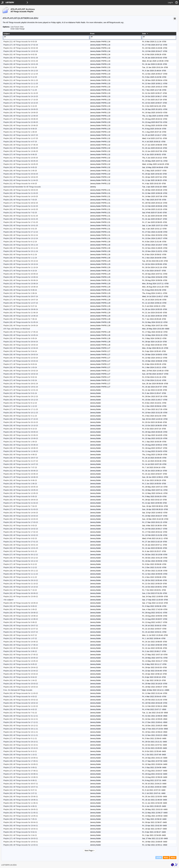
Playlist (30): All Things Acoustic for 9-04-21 (20, 832)
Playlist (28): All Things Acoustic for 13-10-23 (21, 425)
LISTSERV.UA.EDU (9, 865)
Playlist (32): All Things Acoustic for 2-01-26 (20, 67)
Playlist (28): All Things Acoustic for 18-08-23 (21, 448)
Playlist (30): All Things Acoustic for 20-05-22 (21, 658)
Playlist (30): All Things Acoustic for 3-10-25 (20, 106)
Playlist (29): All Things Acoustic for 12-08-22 (21, 619)
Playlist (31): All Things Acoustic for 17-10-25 (21, 100)
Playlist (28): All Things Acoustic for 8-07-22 (20, 635)
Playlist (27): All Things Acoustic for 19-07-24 (21, 300)
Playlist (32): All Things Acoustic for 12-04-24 (21, 348)
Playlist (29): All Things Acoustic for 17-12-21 (21, 722)
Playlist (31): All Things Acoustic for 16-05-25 (21, 164)
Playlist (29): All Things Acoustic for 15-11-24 (21, 251)
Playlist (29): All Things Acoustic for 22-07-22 (21, 629)
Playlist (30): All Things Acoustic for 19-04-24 (21, 345)
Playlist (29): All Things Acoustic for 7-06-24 (20, 319)
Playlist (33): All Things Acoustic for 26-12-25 (21, 71)
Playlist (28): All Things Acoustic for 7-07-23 (20, 467)
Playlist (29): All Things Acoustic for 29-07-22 (21, 626)
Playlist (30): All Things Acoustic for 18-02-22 (21, 703)
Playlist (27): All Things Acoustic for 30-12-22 (21, 555)
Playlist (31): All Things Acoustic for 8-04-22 (20, 677)
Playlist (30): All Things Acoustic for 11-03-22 (21, 693)
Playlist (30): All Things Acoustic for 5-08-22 (20, 622)
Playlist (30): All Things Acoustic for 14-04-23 (21, 513)
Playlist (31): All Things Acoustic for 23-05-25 (21, 158)
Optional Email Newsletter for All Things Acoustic (22, 187)
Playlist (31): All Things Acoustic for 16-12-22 (21, 561)
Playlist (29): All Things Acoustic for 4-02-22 (20, 709)
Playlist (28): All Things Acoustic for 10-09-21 (21, 764)
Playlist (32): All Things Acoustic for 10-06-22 (21, 648)
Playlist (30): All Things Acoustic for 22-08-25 (21, 122)
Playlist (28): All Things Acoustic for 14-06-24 (21, 316)
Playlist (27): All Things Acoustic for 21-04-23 (21, 503)
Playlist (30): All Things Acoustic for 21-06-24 (21, 313)
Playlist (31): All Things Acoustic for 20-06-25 (21, 148)
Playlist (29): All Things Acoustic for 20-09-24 (21, 274)
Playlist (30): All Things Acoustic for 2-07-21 (20, 793)
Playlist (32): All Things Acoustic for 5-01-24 (20, 393)
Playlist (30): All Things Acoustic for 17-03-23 (21, 522)
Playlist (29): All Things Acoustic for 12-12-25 (21, 74)
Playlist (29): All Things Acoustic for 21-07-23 (21, 461)
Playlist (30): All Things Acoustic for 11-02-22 (21, 706)
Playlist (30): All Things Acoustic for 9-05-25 (20, 167)
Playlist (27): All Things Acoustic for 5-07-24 (20, 306)
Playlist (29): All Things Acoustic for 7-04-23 (20, 506)
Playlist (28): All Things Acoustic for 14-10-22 (21, 587)
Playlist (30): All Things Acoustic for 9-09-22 (20, 606)
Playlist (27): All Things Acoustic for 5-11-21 (20, 738)
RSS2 (173, 858)
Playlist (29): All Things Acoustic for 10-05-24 (21, 335)
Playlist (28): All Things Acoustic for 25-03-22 (21, 684)
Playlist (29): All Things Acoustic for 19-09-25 (21, 113)
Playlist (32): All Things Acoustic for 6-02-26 (20, 54)
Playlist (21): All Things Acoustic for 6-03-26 (20, 42)
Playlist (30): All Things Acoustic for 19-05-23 (21, 490)
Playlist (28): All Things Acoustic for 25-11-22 (21, 571)
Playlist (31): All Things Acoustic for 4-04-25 (20, 184)
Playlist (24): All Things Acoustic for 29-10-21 (21, 742)
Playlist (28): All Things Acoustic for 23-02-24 (21, 371)
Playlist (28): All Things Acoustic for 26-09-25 (21, 109)
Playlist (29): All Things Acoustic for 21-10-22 (21, 584)
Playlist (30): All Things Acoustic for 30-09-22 (21, 593)
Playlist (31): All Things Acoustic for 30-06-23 (21, 471)
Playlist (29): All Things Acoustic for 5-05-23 (20, 496)
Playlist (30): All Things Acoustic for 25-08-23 (21, 445)
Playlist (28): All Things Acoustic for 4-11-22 (20, 577)
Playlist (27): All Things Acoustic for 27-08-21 (21, 771)
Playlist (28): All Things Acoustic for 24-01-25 (21, 219)
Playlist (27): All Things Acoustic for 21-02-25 (21, 206)
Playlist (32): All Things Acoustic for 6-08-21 (20, 780)
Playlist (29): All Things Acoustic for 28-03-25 (21, 190)
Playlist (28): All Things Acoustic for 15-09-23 (21, 438)
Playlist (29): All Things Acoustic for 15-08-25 (21, 125)
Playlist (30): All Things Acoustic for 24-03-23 (21, 516)
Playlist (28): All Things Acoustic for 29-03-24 (21, 355)
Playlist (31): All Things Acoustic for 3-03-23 (20, 526)
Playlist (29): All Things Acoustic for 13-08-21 (21, 777)
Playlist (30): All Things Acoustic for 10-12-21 (21, 726)
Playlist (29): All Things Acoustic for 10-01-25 (21, 225)
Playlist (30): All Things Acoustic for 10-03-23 (21, 519)
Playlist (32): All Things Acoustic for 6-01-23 (20, 551)
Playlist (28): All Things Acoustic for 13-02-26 (21, 51)
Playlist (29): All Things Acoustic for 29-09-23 (21, 432)
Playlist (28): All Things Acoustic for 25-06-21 (21, 797)
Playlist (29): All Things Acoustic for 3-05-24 (20, 338)
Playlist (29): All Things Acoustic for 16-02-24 (21, 374)
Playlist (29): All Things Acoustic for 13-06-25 (21, 151)
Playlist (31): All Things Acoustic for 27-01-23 (21, 542)
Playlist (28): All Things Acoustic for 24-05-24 (21, 325)
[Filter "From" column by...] (116, 38)
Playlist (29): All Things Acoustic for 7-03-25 (20, 200)
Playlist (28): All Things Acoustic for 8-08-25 (20, 129)
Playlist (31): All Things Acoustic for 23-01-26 (21, 61)
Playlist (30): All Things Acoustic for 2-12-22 (20, 567)
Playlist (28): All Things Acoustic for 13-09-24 (21, 277)
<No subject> (9, 600)
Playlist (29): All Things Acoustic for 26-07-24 (21, 296)
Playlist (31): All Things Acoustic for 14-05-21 (21, 816)
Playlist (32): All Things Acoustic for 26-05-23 (21, 487)
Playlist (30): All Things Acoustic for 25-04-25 (21, 174)
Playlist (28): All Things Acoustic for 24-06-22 (21, 642)
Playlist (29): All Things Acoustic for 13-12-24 (21, 238)
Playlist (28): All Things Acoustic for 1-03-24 (20, 367)
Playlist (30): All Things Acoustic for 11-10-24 (21, 267)
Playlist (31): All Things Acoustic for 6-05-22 (20, 664)
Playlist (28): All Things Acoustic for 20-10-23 (21, 422)
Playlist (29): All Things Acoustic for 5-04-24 (20, 351)
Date (144, 34)
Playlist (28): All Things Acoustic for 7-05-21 (20, 819)
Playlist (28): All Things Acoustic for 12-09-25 (21, 116)
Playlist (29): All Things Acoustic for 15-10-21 (21, 748)
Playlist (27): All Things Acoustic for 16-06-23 (21, 477)
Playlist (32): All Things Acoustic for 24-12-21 (21, 719)
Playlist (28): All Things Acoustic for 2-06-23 (20, 484)
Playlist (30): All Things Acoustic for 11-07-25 (21, 138)
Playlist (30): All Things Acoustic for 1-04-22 (20, 680)
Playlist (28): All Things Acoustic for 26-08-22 (21, 613)
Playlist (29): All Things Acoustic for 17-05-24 (21, 332)
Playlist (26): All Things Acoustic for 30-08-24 (21, 280)
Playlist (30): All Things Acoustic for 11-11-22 (21, 574)
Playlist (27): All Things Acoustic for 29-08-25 (21, 119)
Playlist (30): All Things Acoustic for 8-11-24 (20, 255)
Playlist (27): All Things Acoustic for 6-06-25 (20, 154)
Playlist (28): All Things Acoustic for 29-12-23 (21, 396)
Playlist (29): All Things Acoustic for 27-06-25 (21, 145)
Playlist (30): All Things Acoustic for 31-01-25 (21, 216)
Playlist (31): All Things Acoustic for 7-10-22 (20, 590)
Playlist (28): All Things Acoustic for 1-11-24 (20, 258)
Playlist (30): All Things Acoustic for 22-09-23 (21, 435)
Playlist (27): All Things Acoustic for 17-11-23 (21, 409)
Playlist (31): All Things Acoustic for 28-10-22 (21, 580)
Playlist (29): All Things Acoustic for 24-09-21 (21, 758)
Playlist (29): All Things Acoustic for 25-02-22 (21, 700)
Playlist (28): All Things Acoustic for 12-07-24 (21, 303)
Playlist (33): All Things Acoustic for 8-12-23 (20, 403)
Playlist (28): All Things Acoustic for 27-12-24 (21, 232)
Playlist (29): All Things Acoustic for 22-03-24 (21, 358)
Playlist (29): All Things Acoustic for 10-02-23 (21, 535)
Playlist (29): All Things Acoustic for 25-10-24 (21, 261)
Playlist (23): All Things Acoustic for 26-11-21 (21, 729)
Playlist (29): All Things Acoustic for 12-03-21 (21, 845)
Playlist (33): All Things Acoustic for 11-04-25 (21, 180)
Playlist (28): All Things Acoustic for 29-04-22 (21, 667)
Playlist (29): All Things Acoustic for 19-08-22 (21, 616)
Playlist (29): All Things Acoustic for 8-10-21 (20, 751)
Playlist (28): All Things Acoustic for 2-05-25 (20, 171)
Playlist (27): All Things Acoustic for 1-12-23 (20, 406)
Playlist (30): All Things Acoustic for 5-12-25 (20, 77)
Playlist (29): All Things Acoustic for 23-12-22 (21, 558)
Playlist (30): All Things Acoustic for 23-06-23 (21, 474)
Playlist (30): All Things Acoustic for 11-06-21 (21, 803)
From (92, 34)
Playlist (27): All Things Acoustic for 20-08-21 (21, 774)
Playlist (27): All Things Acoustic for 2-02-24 (20, 380)
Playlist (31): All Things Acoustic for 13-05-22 (21, 661)
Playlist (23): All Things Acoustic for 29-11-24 (21, 245)
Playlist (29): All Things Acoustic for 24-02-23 (21, 529)
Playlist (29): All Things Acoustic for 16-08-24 (21, 287)
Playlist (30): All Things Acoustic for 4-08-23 (20, 455)
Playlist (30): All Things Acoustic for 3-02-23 (20, 538)
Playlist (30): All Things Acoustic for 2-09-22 (20, 609)
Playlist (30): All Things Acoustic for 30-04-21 (21, 822)
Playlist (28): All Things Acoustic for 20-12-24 (21, 235)
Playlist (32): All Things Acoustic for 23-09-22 (21, 596)
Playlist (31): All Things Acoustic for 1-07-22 (20, 638)
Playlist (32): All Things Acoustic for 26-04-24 (21, 342)
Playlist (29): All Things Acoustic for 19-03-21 (21, 842)
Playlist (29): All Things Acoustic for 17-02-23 (21, 532)
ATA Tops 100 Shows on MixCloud (17, 329)
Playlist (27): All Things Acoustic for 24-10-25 (21, 96)
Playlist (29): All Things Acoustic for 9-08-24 (20, 290)
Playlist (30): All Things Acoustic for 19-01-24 (21, 387)
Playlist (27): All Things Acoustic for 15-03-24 (21, 361)
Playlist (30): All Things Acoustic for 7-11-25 (20, 90)
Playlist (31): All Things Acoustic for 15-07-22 (21, 632)
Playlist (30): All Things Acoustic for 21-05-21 (21, 813)
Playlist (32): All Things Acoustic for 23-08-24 (21, 284)
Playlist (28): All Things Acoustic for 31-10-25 (21, 93)
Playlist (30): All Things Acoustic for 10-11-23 (21, 413)
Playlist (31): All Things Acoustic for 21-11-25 (21, 84)
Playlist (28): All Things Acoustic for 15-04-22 (21, 674)
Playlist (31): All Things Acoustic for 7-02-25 (20, 213)
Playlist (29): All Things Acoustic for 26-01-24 (21, 384)
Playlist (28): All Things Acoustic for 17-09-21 (21, 761)
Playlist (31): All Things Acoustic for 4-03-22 (20, 697)
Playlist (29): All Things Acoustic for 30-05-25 (21, 161)
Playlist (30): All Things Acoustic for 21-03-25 (21, 193)
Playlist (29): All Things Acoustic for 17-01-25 (21, 222)
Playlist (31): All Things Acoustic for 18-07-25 (21, 135)
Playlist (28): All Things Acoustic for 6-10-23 (20, 429)
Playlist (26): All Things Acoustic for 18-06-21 (21, 800)
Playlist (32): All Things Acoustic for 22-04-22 (21, 671)
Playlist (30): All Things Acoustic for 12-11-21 (21, 735)
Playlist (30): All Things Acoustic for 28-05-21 (21, 809)
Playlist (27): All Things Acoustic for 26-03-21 (21, 838)
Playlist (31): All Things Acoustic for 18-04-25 (21, 177)
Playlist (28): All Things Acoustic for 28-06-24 (21, 309)
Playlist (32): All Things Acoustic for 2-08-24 (20, 293)
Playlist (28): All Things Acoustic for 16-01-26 (21, 64)
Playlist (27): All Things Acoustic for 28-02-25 (21, 203)
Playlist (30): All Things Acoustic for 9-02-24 (20, 377)
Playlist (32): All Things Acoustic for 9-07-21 (20, 790)
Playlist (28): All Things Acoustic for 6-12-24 (20, 242)
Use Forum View (17, 27)
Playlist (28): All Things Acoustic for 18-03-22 (21, 687)
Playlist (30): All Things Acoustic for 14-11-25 (21, 87)
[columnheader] (46, 34)
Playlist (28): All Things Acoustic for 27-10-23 (21, 419)
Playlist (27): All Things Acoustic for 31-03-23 (21, 509)
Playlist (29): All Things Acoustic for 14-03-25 (21, 196)
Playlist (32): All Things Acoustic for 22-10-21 (21, 745)
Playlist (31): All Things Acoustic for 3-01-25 (20, 229)
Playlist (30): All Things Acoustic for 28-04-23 (21, 500)
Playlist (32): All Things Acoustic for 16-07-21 (21, 787)
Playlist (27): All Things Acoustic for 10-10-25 (21, 103)
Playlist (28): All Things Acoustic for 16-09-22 (21, 603)
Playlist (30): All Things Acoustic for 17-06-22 (21, 645)
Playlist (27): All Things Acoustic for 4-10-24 (20, 271)
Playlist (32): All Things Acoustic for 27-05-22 (21, 655)
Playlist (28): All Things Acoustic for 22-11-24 (21, 248)
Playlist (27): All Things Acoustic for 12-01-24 (21, 390)
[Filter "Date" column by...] (159, 38)
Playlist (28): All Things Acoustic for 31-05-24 (21, 322)
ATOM (159, 858)
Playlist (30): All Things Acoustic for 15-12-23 (21, 400)
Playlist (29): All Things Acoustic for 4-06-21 (20, 806)
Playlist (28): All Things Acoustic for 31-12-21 (21, 716)
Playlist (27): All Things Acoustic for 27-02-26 (21, 45)
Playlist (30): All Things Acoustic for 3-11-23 (20, 416)
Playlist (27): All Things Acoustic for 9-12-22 (20, 564)
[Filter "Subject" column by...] (46, 38)
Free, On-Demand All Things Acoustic (18, 690)
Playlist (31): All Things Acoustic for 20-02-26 (21, 48)
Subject (7, 34)
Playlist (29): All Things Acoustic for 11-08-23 (21, 451)
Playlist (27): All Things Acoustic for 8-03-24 (20, 364)
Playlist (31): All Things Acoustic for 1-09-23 (20, 442)
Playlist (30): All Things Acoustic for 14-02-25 (21, 209)
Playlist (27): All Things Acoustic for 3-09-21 (20, 767)
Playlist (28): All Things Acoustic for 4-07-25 (20, 142)
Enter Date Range (18, 29)
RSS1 (166, 858)
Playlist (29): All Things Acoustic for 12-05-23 (21, 493)
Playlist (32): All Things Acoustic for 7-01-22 (20, 713)
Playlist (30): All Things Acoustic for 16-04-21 (21, 829)
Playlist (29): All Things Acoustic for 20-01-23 (21, 545)
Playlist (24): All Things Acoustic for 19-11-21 (21, 732)
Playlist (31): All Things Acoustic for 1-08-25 (20, 132)
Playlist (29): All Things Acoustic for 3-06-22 (20, 651)
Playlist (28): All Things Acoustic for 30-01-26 (21, 58)
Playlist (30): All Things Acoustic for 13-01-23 (21, 548)
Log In (170, 2)
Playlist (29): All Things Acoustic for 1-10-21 (20, 755)
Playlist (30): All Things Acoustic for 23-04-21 (21, 826)
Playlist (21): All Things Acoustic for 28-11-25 (21, 80)
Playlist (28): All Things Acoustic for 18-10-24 (21, 264)
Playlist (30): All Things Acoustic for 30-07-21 (21, 784)
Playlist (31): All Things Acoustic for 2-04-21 (20, 835)
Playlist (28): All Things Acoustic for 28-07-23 (21, 458)
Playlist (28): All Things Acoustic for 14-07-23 (21, 464)
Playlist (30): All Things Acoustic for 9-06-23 (20, 480)
